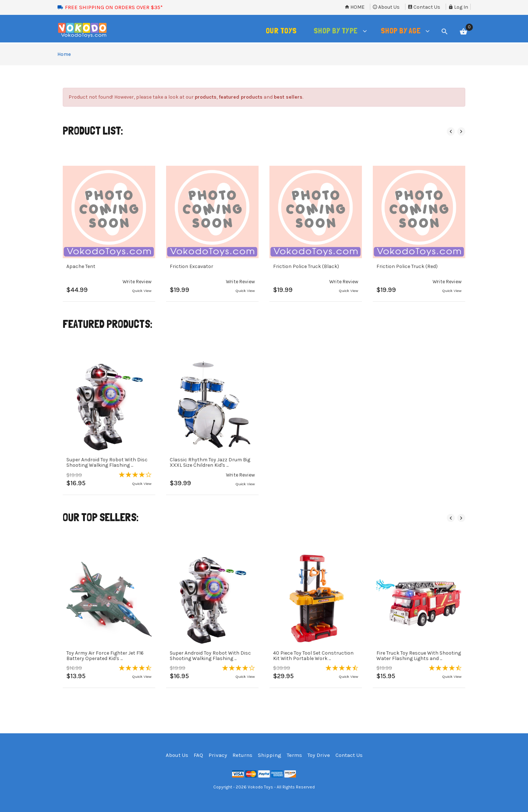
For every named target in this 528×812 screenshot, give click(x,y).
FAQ (198, 755)
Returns (242, 755)
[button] (137, 282)
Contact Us (424, 7)
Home (354, 7)
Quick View (142, 291)
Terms (294, 755)
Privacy (218, 755)
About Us (386, 7)
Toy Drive (319, 755)
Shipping (270, 755)
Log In (458, 7)
